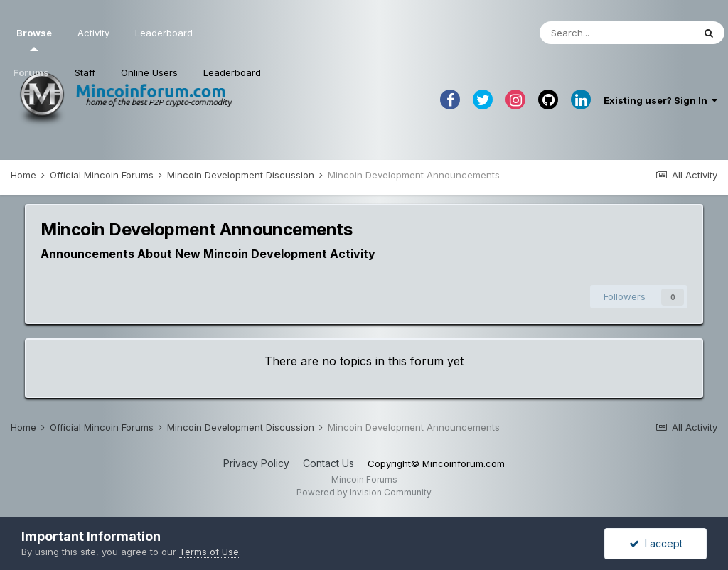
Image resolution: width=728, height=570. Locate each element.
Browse (34, 39)
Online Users (149, 72)
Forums (31, 72)
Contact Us (328, 463)
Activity (93, 33)
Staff (85, 72)
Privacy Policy (256, 463)
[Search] (616, 33)
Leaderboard (232, 72)
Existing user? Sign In (660, 100)
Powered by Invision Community (364, 492)
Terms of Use (209, 552)
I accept (656, 543)
